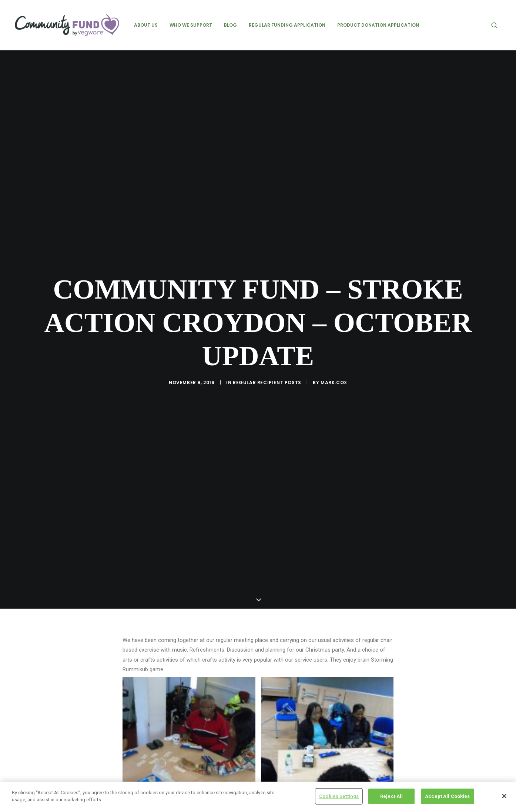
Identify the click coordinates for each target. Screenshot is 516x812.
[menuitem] (146, 25)
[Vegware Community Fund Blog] (67, 25)
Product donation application (378, 25)
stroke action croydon (187, 730)
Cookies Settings (339, 796)
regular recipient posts (267, 325)
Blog (230, 25)
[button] (498, 25)
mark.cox (334, 325)
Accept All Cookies (447, 796)
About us (146, 25)
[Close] (504, 796)
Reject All (391, 796)
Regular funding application (287, 25)
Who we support (191, 25)
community (138, 730)
